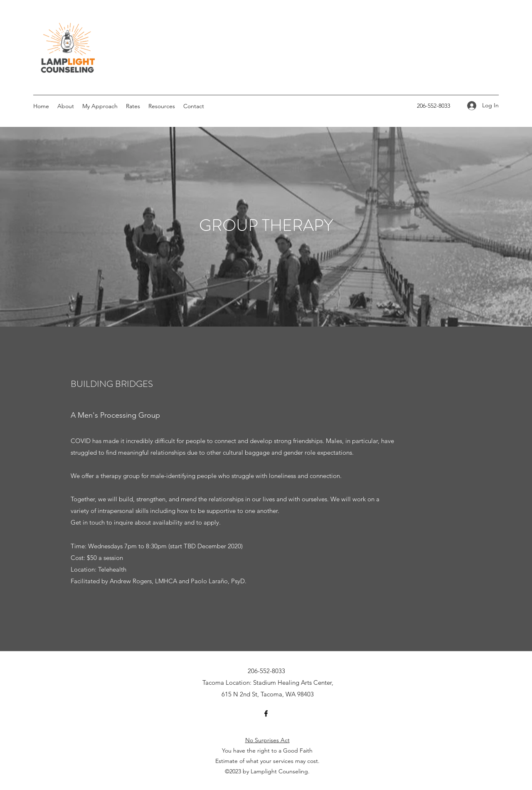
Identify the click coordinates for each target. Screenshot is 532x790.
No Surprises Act (267, 740)
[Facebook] (266, 713)
